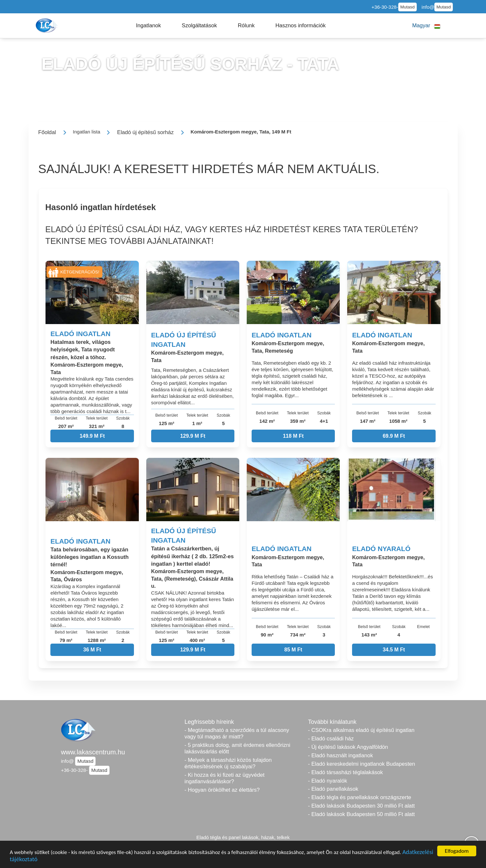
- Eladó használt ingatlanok (341, 755)
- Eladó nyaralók (328, 781)
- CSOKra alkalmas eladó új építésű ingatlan (361, 730)
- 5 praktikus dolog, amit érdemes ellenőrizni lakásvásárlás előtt (238, 748)
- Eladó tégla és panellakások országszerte (360, 797)
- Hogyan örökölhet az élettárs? (222, 790)
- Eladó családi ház (331, 739)
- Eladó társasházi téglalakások (346, 772)
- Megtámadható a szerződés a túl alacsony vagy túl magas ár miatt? (237, 733)
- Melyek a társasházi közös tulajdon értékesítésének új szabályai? (228, 763)
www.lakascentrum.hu (93, 752)
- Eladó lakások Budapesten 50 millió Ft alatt (361, 814)
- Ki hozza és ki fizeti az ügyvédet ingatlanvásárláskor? (225, 778)
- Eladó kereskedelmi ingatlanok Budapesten (362, 764)
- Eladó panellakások (333, 789)
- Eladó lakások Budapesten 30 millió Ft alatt (361, 806)
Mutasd (407, 7)
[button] (148, 26)
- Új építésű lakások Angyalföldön (348, 747)
